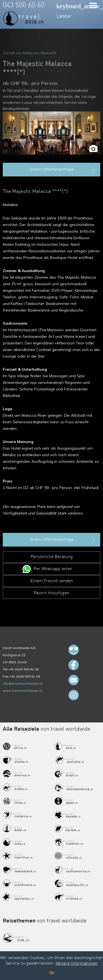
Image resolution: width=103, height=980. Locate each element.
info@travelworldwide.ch (23, 683)
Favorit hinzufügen (51, 593)
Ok (52, 973)
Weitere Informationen (77, 964)
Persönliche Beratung (52, 557)
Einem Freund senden (51, 581)
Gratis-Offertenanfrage (63, 170)
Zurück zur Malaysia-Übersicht (30, 53)
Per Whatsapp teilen (53, 569)
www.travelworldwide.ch (23, 691)
